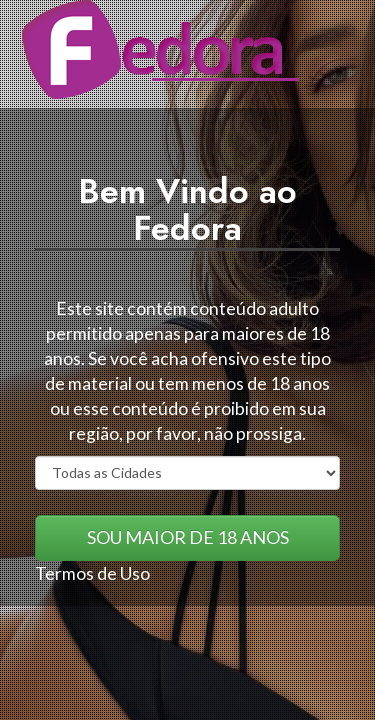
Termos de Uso (92, 573)
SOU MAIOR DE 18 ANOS (188, 537)
